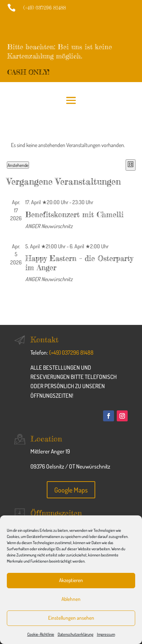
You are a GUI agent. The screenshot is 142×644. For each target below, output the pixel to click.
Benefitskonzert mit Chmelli (74, 214)
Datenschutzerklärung (76, 634)
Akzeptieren (71, 580)
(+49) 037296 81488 (71, 352)
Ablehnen (71, 599)
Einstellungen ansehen (71, 618)
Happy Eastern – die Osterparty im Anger (79, 262)
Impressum (106, 634)
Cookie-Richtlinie (41, 634)
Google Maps (71, 490)
